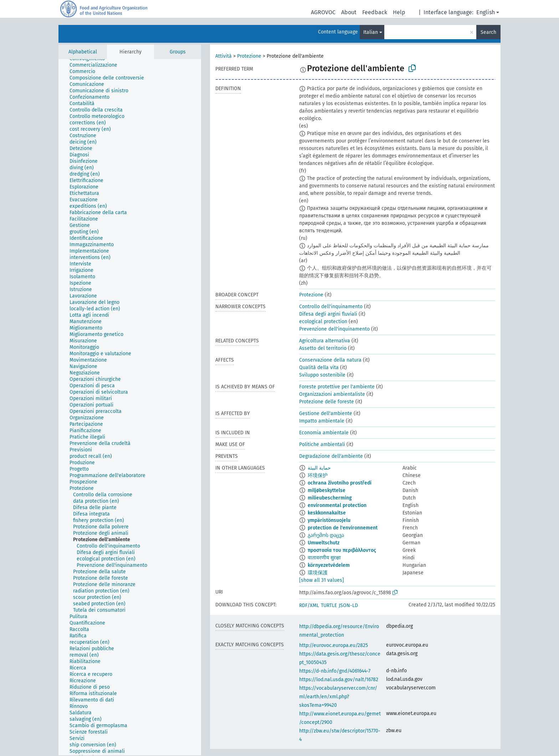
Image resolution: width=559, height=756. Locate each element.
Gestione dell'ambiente (326, 413)
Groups (178, 52)
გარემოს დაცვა (326, 535)
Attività (224, 56)
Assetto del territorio (323, 348)
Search (488, 32)
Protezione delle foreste (327, 402)
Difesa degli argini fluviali (328, 314)
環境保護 (318, 573)
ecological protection (323, 322)
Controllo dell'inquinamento (331, 307)
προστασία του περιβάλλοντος (342, 550)
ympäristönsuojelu (329, 520)
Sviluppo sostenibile (322, 375)
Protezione (249, 56)
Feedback (375, 12)
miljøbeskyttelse (327, 490)
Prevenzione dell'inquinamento (334, 329)
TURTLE (329, 605)
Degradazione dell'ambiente (331, 456)
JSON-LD (348, 605)
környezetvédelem (329, 565)
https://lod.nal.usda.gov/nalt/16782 (339, 680)
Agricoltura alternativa (325, 341)
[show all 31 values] (322, 580)
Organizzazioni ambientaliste (332, 394)
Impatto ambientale (322, 421)
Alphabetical (83, 52)
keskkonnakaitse (327, 513)
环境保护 (318, 475)
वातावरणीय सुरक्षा (324, 558)
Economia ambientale (324, 433)
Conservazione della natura (330, 360)
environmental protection (337, 505)
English (486, 12)
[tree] (130, 407)
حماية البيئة (319, 468)
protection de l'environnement (343, 528)
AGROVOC (323, 12)
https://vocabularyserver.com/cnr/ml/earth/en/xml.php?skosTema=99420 (338, 697)
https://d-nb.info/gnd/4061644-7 (335, 671)
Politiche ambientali (322, 444)
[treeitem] (96, 65)
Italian (371, 32)
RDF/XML (309, 605)
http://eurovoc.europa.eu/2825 (334, 645)
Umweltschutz (324, 543)
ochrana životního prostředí (340, 483)
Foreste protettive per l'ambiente (337, 387)
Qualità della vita (319, 367)
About (349, 12)
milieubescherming (330, 498)
